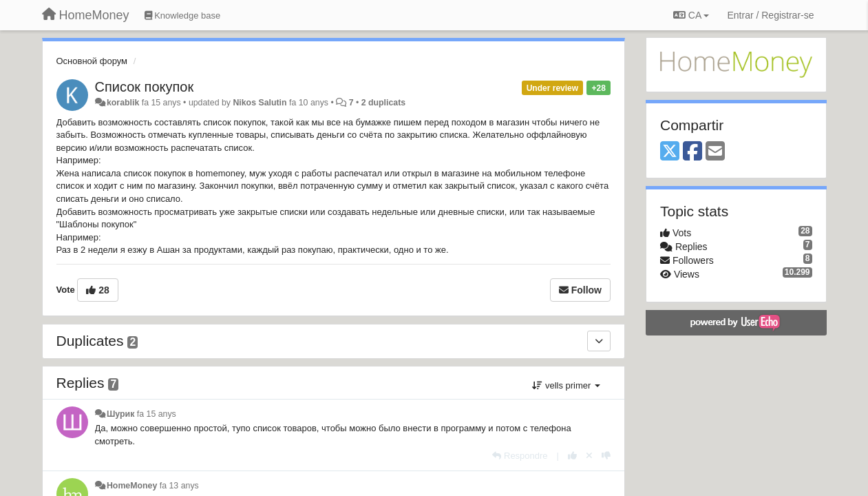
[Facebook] (692, 152)
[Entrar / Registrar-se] (770, 15)
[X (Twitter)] (670, 152)
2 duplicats (383, 103)
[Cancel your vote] (589, 456)
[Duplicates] (599, 341)
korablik (123, 103)
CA (691, 15)
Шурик (120, 414)
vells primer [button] (566, 385)
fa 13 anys (179, 486)
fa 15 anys (157, 414)
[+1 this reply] (572, 456)
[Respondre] (520, 456)
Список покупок (145, 87)
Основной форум (92, 61)
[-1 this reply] (606, 456)
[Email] (715, 152)
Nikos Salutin (260, 103)
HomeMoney (132, 486)
